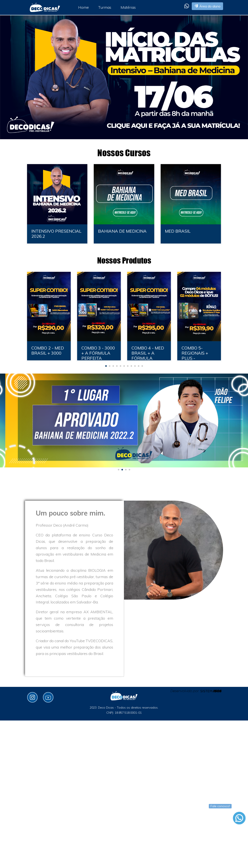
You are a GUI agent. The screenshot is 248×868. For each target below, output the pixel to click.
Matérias (128, 7)
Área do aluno (207, 6)
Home (84, 7)
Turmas (105, 7)
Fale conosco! (220, 806)
